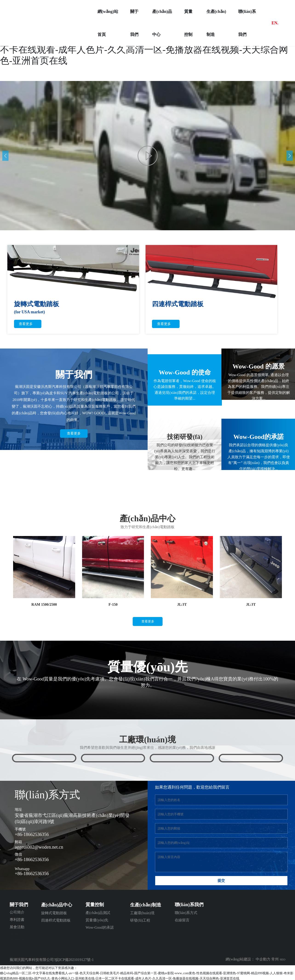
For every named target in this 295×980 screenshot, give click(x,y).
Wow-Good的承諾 (100, 927)
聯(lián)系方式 (186, 913)
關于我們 (19, 905)
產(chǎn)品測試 (98, 913)
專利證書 (17, 920)
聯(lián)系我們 (189, 905)
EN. (275, 23)
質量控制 (95, 905)
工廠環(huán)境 (142, 913)
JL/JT (182, 604)
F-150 (113, 604)
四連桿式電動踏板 (56, 920)
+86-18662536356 (32, 834)
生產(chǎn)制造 (146, 905)
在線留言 (182, 920)
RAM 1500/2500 (44, 604)
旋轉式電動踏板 (54, 913)
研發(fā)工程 (140, 920)
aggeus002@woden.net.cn (39, 847)
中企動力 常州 (267, 959)
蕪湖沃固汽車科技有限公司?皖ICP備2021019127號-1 (52, 960)
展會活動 (17, 927)
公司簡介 (17, 912)
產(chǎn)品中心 (57, 905)
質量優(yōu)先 (97, 920)
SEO (282, 959)
